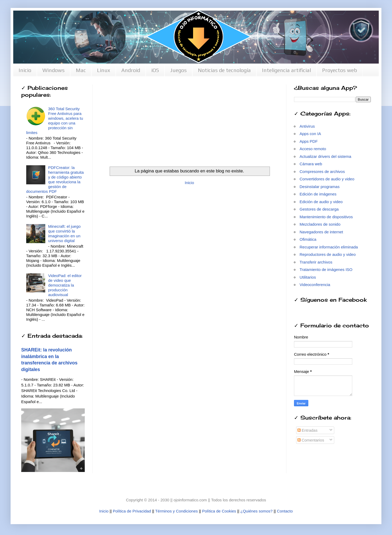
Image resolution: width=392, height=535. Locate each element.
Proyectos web (340, 70)
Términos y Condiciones (177, 511)
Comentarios (311, 440)
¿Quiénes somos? (256, 511)
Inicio (25, 70)
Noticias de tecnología (224, 70)
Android (131, 70)
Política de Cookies (219, 511)
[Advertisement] (189, 122)
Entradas (308, 430)
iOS (155, 70)
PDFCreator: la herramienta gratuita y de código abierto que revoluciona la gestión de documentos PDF (55, 179)
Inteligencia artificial (286, 70)
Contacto (285, 511)
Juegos (178, 70)
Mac (81, 70)
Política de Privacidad (132, 511)
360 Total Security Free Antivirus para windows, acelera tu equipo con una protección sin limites (55, 121)
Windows (54, 70)
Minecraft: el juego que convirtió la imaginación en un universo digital (64, 233)
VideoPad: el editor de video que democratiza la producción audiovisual (65, 285)
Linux (104, 70)
